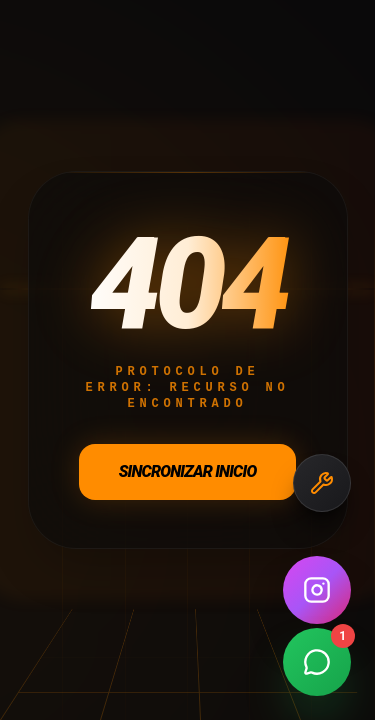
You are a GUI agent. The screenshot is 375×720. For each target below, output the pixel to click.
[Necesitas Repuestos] (322, 483)
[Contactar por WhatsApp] (317, 662)
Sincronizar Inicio (188, 471)
